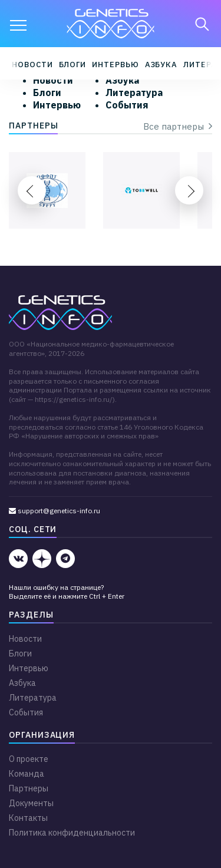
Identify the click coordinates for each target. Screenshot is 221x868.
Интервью (115, 65)
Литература (134, 93)
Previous (32, 190)
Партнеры (29, 788)
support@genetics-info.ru (55, 511)
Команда (27, 774)
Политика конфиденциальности (72, 833)
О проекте (29, 759)
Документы (31, 803)
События (127, 105)
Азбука (161, 65)
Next (189, 190)
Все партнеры (178, 126)
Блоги (73, 65)
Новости (32, 65)
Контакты (28, 818)
